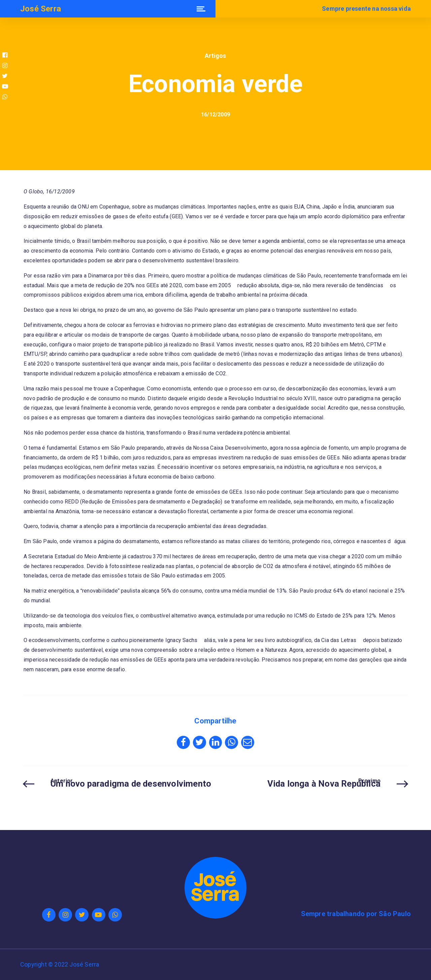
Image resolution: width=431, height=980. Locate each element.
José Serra (41, 9)
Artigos (215, 56)
